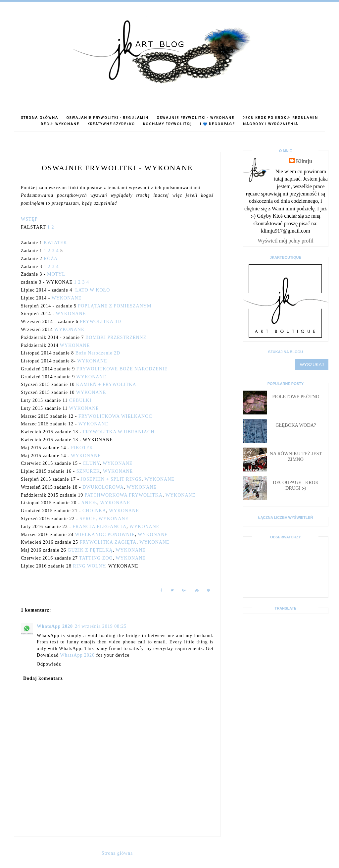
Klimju (304, 161)
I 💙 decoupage (218, 124)
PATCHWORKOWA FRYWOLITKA (124, 495)
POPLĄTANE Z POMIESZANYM (115, 306)
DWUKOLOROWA (103, 487)
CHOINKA (94, 511)
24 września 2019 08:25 (101, 626)
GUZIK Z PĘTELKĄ (90, 550)
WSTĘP (29, 219)
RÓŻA (51, 259)
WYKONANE (67, 298)
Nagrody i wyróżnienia (271, 124)
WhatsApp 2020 (55, 626)
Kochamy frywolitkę (168, 124)
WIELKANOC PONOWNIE (105, 535)
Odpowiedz (49, 664)
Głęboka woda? (296, 425)
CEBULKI (80, 400)
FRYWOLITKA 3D (100, 322)
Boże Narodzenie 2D (98, 353)
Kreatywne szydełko (111, 124)
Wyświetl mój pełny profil (285, 241)
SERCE (88, 519)
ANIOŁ (89, 503)
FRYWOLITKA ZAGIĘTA (108, 542)
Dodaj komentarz (43, 678)
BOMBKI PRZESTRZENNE (116, 337)
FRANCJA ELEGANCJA (99, 527)
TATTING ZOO (96, 558)
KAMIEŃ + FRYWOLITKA (106, 384)
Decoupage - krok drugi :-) (296, 485)
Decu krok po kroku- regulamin (280, 118)
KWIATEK (55, 243)
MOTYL (56, 274)
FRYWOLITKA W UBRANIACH (119, 432)
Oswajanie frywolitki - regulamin (107, 118)
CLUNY (91, 463)
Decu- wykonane (60, 124)
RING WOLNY (89, 566)
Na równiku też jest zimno (296, 456)
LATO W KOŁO (93, 290)
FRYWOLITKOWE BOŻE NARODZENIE (122, 369)
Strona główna (40, 118)
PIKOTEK (82, 448)
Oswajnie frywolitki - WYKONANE (195, 118)
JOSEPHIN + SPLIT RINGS (111, 479)
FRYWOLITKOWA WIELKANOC (115, 416)
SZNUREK (88, 471)
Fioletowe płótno (296, 397)
